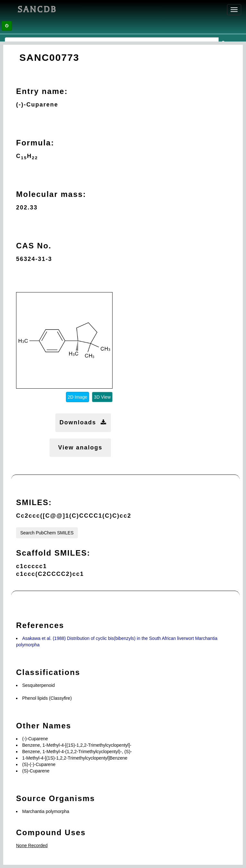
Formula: (35, 143)
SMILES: (34, 502)
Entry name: (42, 91)
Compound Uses (51, 832)
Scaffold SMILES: (53, 553)
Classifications (48, 672)
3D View (102, 397)
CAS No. (34, 246)
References (40, 625)
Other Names (44, 726)
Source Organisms (55, 798)
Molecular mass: (51, 194)
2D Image (78, 397)
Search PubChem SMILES (47, 533)
